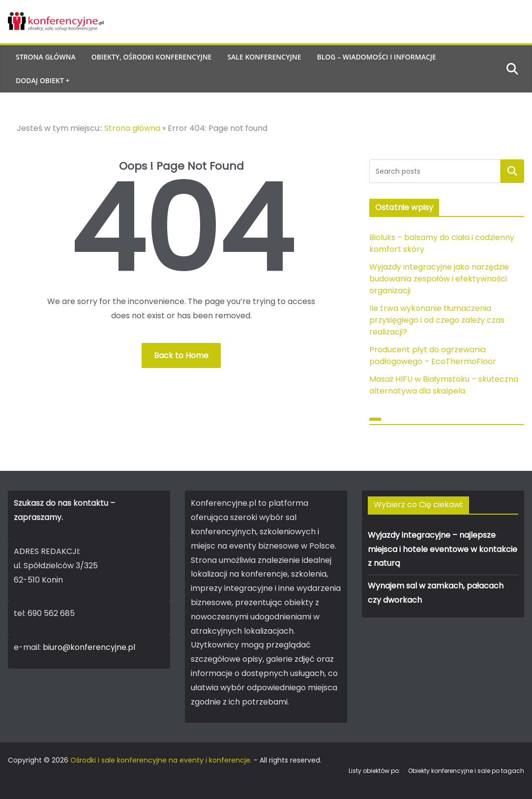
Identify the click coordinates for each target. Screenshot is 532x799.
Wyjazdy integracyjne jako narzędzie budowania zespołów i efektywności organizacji (439, 279)
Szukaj (512, 171)
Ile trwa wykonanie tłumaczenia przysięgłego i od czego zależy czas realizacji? (437, 320)
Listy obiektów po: (374, 771)
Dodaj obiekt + (43, 80)
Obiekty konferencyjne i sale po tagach (466, 771)
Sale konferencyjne (264, 57)
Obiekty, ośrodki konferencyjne (152, 57)
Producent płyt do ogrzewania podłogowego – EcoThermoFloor (433, 355)
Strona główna (46, 57)
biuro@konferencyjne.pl (89, 647)
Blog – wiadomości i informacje (376, 57)
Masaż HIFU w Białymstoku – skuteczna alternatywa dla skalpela (444, 385)
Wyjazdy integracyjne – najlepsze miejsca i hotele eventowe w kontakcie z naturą (443, 549)
